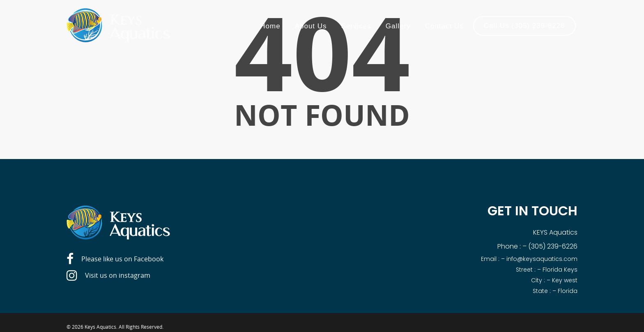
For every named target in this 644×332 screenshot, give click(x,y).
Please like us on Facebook (115, 259)
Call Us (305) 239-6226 (524, 26)
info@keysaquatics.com (542, 259)
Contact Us (444, 26)
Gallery (398, 26)
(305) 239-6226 (553, 246)
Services (356, 26)
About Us (311, 26)
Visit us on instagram (108, 276)
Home (270, 26)
